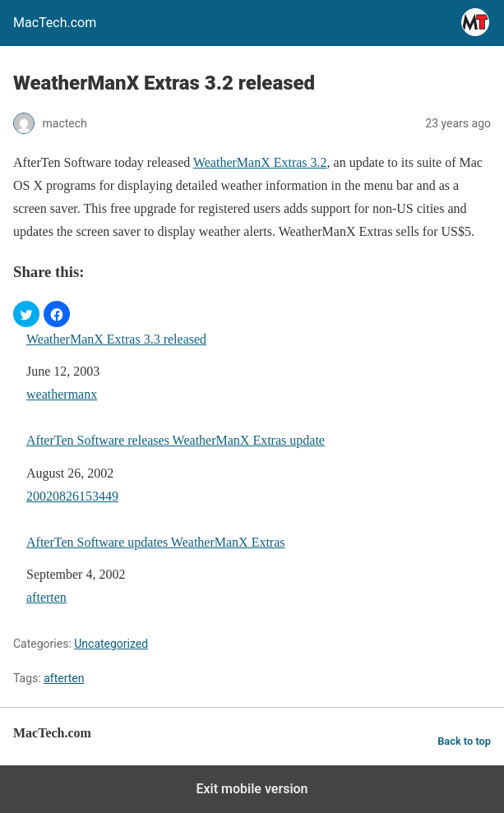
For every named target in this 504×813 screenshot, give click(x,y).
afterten (46, 597)
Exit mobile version (252, 789)
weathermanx (62, 394)
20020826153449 (72, 496)
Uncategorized (111, 644)
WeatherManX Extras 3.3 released (116, 339)
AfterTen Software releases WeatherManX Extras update (176, 440)
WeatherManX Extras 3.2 (260, 162)
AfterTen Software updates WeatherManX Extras (156, 542)
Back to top (464, 741)
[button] (26, 314)
